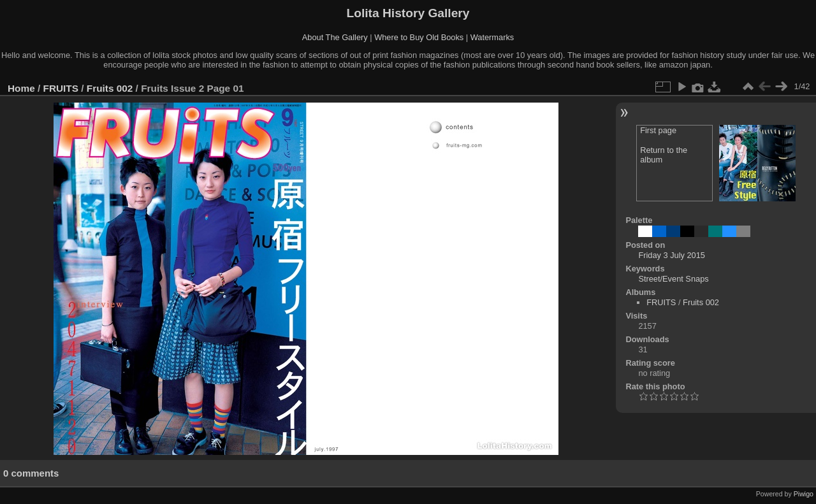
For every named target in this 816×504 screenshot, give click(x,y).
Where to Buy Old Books (419, 37)
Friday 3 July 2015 (672, 255)
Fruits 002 (110, 88)
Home (21, 88)
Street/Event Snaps (673, 279)
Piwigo (804, 494)
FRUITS (61, 88)
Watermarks (492, 37)
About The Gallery (335, 37)
